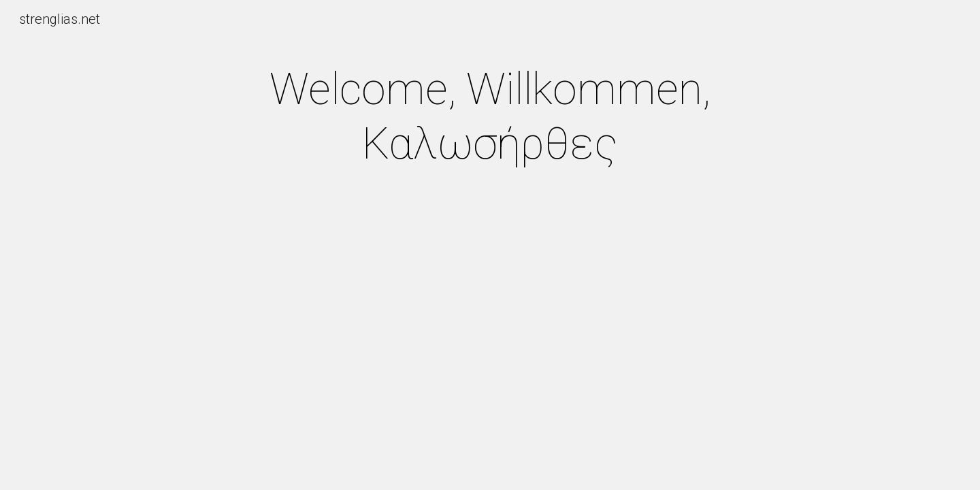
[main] (490, 117)
